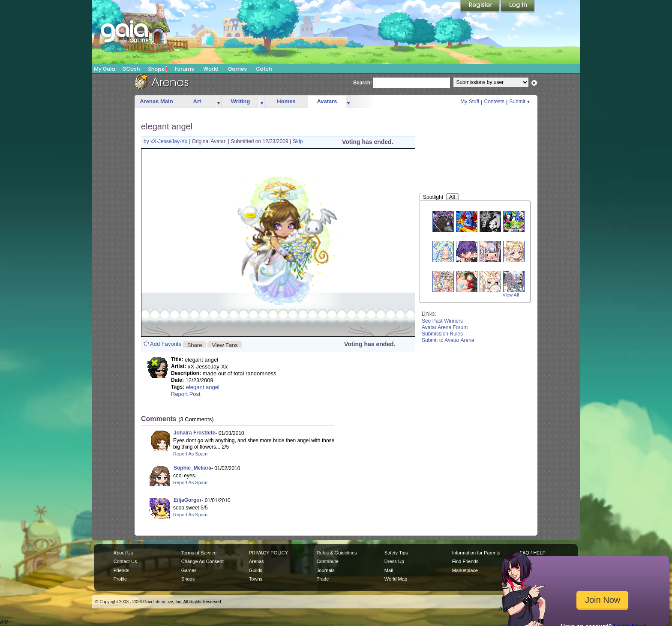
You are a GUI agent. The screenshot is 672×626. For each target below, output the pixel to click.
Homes (286, 101)
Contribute (328, 561)
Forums (184, 69)
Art (197, 101)
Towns (256, 579)
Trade (323, 579)
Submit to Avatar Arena (448, 340)
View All (511, 295)
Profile (120, 579)
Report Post (186, 394)
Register (480, 6)
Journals (326, 570)
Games (237, 69)
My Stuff (470, 102)
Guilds (256, 570)
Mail (389, 570)
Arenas (256, 561)
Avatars (327, 101)
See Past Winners (442, 321)
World (211, 69)
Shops (158, 69)
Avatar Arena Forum (445, 327)
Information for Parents (476, 553)
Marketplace (465, 570)
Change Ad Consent (202, 561)
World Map (396, 579)
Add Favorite (166, 344)
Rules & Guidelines (337, 553)
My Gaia (104, 69)
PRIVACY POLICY (268, 553)
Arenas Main (156, 101)
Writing (241, 101)
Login (518, 6)
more (219, 102)
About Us (123, 553)
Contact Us (125, 561)
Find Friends (465, 561)
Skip (298, 141)
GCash (131, 69)
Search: (363, 83)
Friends (121, 570)
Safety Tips (396, 553)
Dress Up (394, 561)
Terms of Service (199, 553)
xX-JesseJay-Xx (169, 141)
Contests (494, 102)
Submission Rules (442, 334)
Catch (264, 69)
